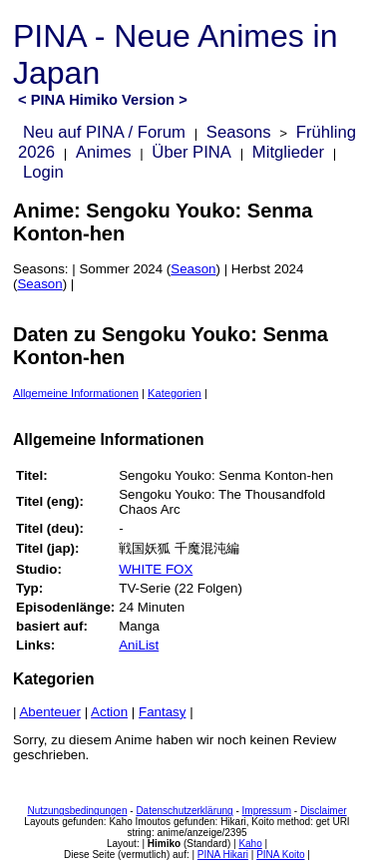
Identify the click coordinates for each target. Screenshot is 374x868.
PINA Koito (280, 855)
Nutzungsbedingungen (77, 811)
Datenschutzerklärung (184, 811)
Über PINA (191, 152)
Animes (104, 152)
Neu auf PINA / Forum (104, 132)
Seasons (239, 132)
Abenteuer (50, 712)
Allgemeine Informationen (76, 393)
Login (43, 172)
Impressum (267, 811)
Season (193, 269)
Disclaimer (324, 811)
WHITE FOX (156, 569)
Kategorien (175, 393)
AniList (139, 645)
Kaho (250, 844)
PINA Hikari (223, 855)
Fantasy (162, 712)
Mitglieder (288, 152)
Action (109, 712)
